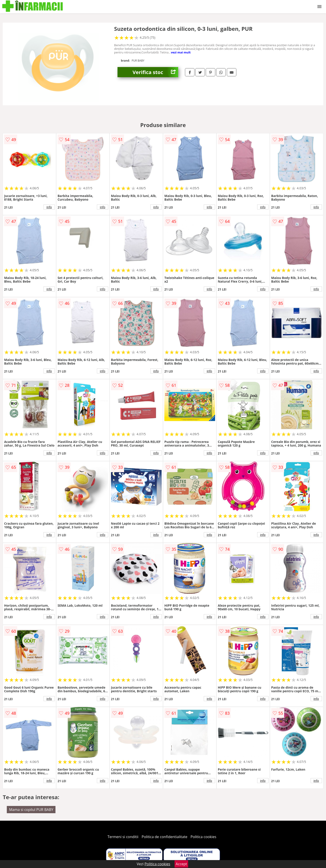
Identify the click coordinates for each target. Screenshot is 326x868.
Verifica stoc (155, 72)
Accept (181, 864)
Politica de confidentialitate (165, 837)
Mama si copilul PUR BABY (31, 810)
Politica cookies (204, 837)
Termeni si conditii (123, 837)
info (49, 207)
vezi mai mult (181, 52)
